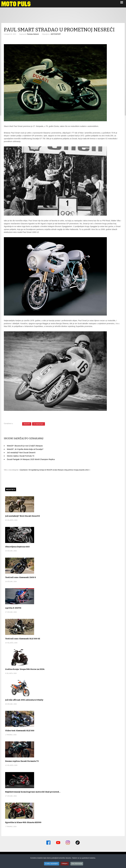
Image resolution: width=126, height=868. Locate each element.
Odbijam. (65, 864)
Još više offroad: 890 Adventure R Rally (24, 700)
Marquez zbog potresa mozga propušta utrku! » (74, 470)
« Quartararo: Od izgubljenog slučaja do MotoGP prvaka (38, 470)
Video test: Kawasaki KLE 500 (20, 731)
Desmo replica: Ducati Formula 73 (21, 456)
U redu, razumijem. (51, 864)
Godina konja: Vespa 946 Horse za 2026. (25, 669)
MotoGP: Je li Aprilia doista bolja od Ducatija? (25, 449)
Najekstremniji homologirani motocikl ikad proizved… (33, 792)
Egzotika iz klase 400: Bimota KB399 (23, 822)
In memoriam (38, 424)
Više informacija (77, 864)
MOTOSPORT (56, 34)
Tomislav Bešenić (33, 34)
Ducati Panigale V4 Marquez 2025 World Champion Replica (31, 459)
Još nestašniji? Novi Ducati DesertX (21, 453)
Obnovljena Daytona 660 (17, 547)
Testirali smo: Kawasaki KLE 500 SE (23, 639)
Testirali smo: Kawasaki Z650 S (21, 577)
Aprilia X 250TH (13, 608)
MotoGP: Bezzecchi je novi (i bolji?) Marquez (25, 446)
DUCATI (27, 424)
